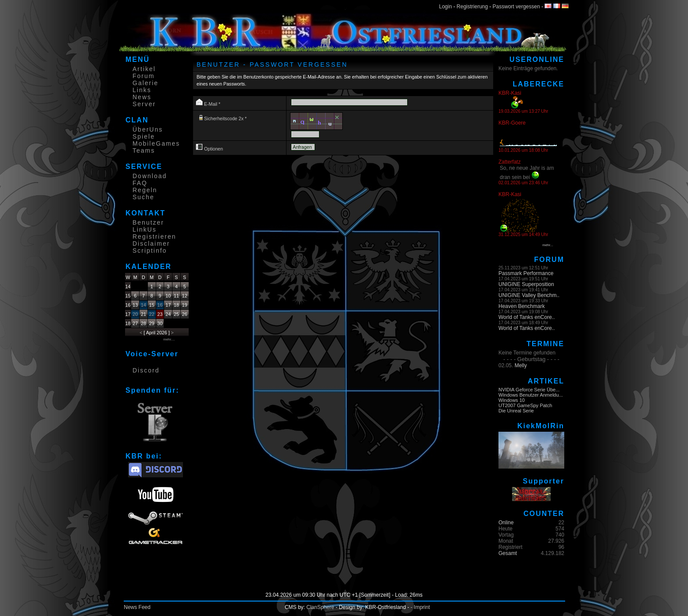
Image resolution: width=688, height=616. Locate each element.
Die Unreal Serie (516, 411)
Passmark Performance (526, 273)
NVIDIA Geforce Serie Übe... (529, 390)
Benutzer (148, 222)
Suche (143, 197)
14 (143, 305)
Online (506, 523)
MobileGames (156, 143)
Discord (146, 370)
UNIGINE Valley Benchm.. (529, 295)
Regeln (145, 190)
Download (150, 176)
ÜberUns (148, 129)
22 (152, 314)
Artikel (144, 69)
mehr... (548, 245)
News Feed (137, 607)
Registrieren (154, 236)
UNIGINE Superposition (526, 284)
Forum (143, 76)
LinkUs (145, 229)
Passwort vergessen (516, 7)
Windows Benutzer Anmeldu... (531, 395)
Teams (144, 150)
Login (446, 7)
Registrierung (472, 7)
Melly (521, 365)
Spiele (144, 136)
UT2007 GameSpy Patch (525, 405)
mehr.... (169, 339)
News (142, 97)
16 (160, 305)
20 (135, 314)
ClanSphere (320, 607)
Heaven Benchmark (521, 306)
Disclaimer (151, 244)
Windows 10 (512, 400)
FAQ (140, 183)
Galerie (145, 83)
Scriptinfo (150, 251)
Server (144, 104)
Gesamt (508, 553)
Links (142, 90)
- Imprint (420, 607)
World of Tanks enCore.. (527, 317)
